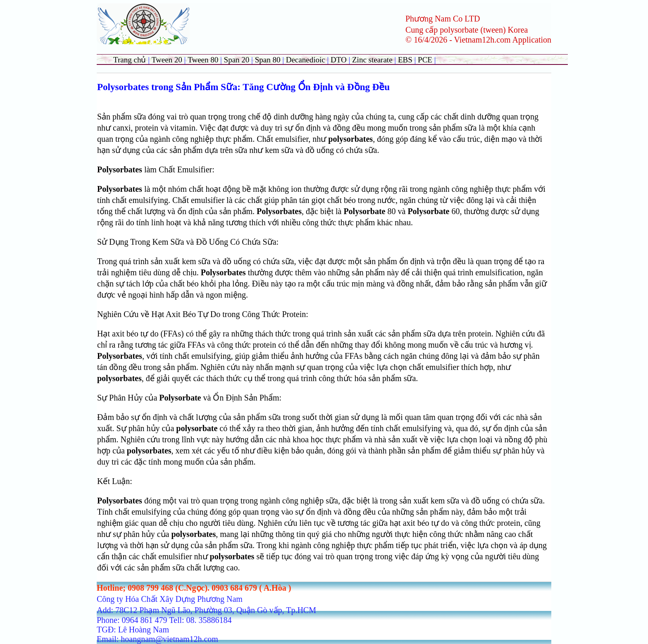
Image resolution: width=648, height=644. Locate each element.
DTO (339, 60)
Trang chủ (130, 60)
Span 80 (268, 60)
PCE (425, 60)
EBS (405, 60)
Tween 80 (203, 60)
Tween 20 (167, 60)
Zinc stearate (373, 60)
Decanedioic (306, 60)
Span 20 (237, 60)
